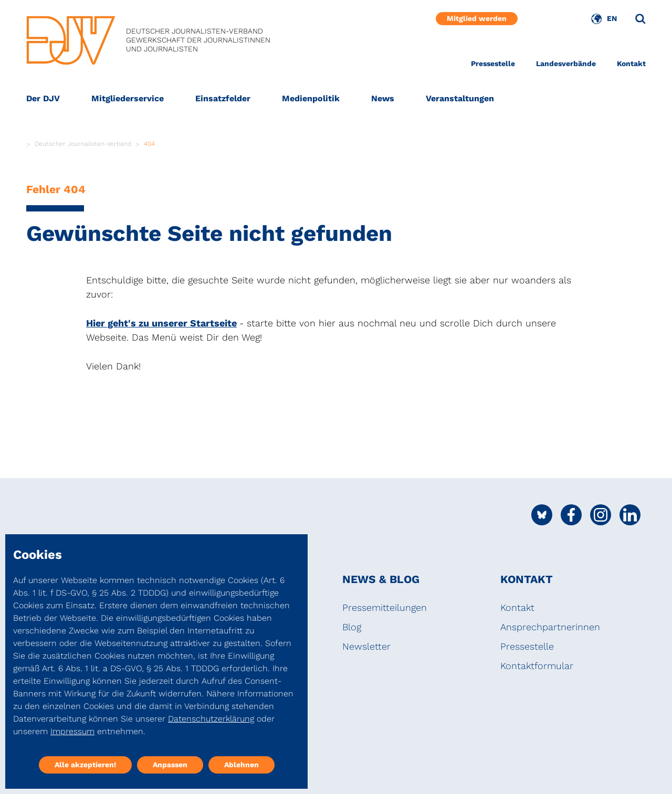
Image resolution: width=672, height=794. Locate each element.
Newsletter (366, 646)
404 (149, 144)
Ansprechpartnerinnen (550, 627)
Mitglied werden (477, 18)
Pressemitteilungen (385, 607)
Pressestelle (493, 63)
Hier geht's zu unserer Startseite (161, 323)
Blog (352, 627)
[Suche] (640, 19)
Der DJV (43, 98)
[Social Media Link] (542, 515)
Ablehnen (241, 765)
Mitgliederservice (128, 98)
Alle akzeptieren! (85, 765)
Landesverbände (566, 63)
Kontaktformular (537, 666)
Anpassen (170, 765)
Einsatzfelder (223, 98)
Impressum (72, 731)
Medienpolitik (311, 98)
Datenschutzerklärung (211, 719)
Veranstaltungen (460, 98)
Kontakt (631, 63)
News (383, 98)
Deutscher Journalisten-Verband (83, 144)
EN (612, 18)
